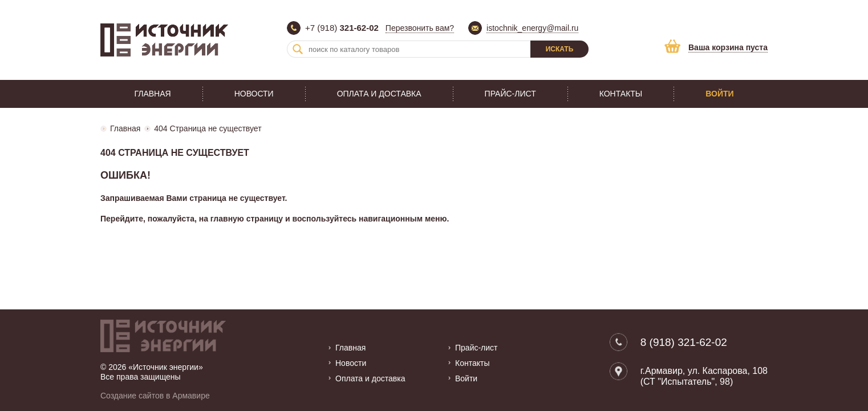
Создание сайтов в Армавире (155, 396)
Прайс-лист (510, 94)
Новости (254, 94)
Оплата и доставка (379, 94)
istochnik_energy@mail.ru (532, 28)
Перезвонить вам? (420, 28)
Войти (719, 94)
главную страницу (247, 219)
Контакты (621, 94)
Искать (560, 49)
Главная (152, 94)
